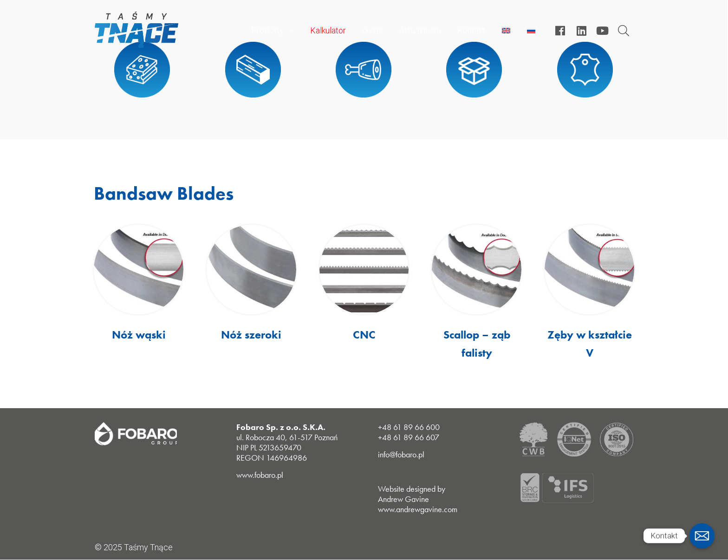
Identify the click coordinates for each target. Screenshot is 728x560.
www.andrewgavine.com (418, 509)
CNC (364, 335)
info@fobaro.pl (401, 454)
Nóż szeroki (251, 335)
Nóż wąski (139, 335)
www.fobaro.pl (260, 475)
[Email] (702, 536)
